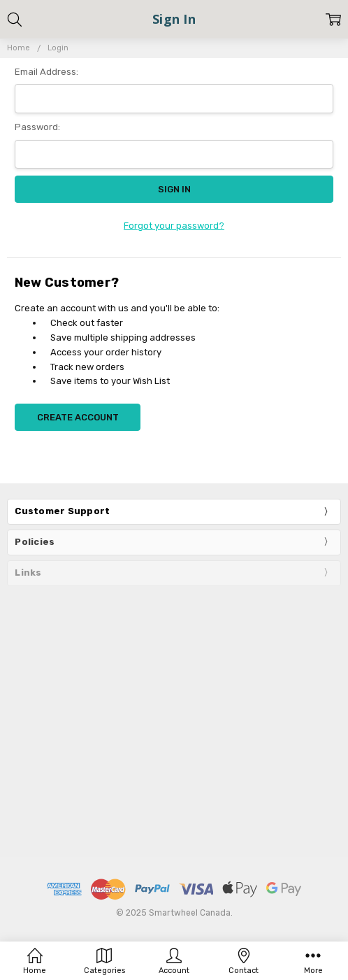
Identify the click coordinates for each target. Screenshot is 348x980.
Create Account (78, 417)
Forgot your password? (174, 226)
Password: (37, 127)
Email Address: (46, 72)
